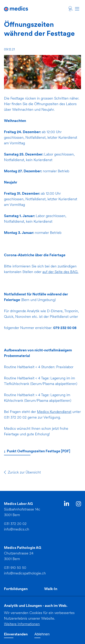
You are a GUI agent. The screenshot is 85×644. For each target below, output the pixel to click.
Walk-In (51, 589)
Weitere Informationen (22, 627)
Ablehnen (42, 637)
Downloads (13, 598)
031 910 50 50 (15, 568)
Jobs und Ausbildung (61, 598)
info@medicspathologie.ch (25, 573)
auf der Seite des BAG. (60, 272)
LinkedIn (66, 504)
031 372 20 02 (15, 524)
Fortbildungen (16, 589)
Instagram (78, 504)
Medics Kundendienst (54, 412)
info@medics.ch (17, 529)
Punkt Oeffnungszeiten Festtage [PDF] (38, 452)
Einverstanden (16, 637)
